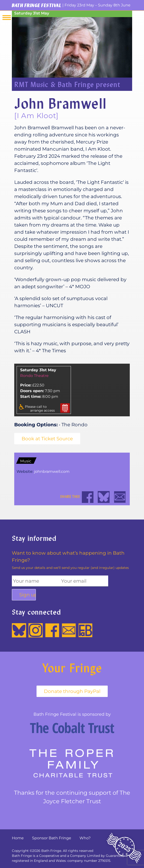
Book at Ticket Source (47, 439)
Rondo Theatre (34, 376)
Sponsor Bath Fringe (52, 838)
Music (26, 461)
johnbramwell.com (52, 471)
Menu (7, 18)
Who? (85, 838)
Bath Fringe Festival (37, 5)
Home (18, 838)
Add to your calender (65, 408)
